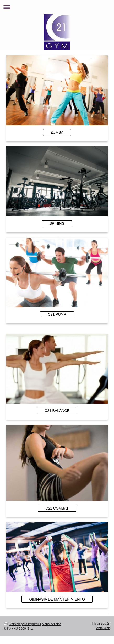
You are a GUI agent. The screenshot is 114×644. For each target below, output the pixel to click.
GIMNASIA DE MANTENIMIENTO (57, 599)
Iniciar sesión (101, 624)
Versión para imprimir (22, 624)
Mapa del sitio (52, 624)
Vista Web (103, 628)
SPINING (57, 223)
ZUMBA (57, 132)
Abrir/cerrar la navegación (57, 7)
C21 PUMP (57, 314)
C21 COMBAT (57, 508)
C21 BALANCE (57, 411)
